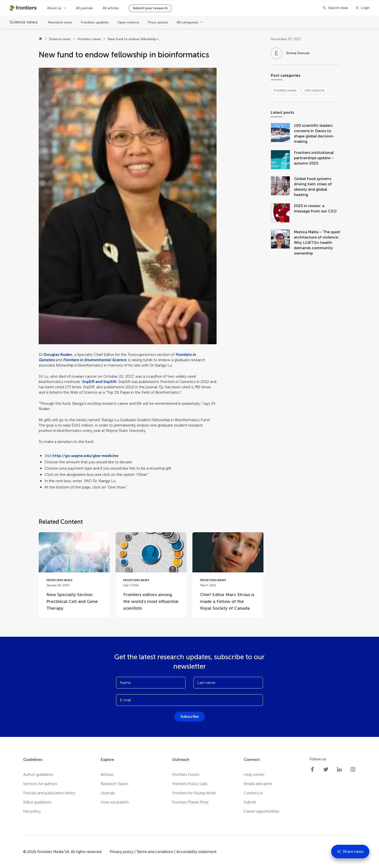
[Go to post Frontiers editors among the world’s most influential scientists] (151, 575)
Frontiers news (89, 39)
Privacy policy (122, 852)
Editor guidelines (37, 802)
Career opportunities (261, 811)
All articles (111, 8)
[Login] (362, 8)
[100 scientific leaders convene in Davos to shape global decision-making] (282, 134)
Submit (250, 802)
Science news (60, 39)
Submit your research (150, 8)
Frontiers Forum (186, 774)
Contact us (253, 793)
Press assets (158, 22)
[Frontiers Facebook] (312, 770)
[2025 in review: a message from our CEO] (282, 213)
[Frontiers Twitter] (326, 770)
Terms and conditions (155, 852)
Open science (128, 22)
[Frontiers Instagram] (353, 770)
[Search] (334, 8)
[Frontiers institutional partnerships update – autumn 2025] (282, 160)
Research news (60, 22)
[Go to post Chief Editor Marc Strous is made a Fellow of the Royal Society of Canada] (228, 575)
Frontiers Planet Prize (190, 802)
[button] (128, 206)
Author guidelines (38, 774)
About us (54, 8)
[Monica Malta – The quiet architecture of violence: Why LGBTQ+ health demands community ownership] (282, 243)
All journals (84, 8)
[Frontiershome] (24, 8)
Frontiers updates (95, 22)
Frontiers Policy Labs (190, 784)
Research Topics (114, 784)
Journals (108, 793)
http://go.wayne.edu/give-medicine (85, 456)
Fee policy (32, 811)
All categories (187, 22)
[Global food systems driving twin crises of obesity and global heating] (282, 187)
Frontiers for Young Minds (194, 793)
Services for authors (40, 784)
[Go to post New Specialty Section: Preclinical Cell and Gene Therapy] (74, 575)
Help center (254, 774)
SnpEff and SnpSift (99, 382)
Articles (107, 774)
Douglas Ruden (58, 355)
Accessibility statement (197, 852)
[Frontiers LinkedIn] (339, 770)
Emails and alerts (258, 784)
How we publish (115, 802)
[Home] (40, 39)
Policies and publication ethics (49, 793)
